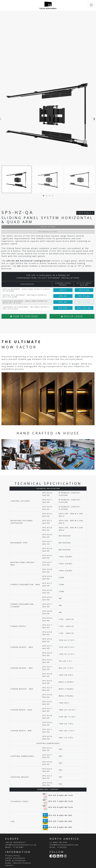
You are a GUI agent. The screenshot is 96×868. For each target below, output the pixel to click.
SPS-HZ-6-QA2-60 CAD (57, 815)
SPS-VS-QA (84, 296)
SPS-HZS (63, 308)
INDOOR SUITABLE (48, 227)
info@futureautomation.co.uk (21, 845)
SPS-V (63, 290)
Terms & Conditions (16, 860)
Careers (9, 865)
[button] (44, 196)
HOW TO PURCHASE (24, 316)
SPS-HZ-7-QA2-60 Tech (58, 801)
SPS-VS (63, 296)
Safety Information (15, 858)
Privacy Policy (13, 856)
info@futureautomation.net (64, 845)
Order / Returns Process (18, 863)
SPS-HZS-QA (84, 308)
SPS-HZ (63, 302)
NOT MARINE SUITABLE (48, 232)
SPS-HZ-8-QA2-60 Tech (58, 807)
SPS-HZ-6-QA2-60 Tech (58, 795)
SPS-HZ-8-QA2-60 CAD (57, 827)
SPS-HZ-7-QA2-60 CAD (57, 821)
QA (19, 266)
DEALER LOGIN (72, 316)
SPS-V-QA (84, 290)
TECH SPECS (85, 213)
